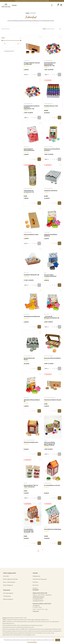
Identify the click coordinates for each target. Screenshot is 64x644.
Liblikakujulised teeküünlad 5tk (32, 317)
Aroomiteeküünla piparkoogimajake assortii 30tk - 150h (29, 531)
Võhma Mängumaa (8, 585)
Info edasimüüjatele (8, 593)
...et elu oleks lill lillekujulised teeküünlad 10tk (52, 317)
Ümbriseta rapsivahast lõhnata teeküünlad (52, 150)
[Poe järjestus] (54, 29)
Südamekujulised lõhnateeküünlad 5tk (29, 150)
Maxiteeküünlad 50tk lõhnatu (29, 359)
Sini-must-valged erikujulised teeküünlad (50, 276)
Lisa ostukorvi (59, 118)
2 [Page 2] (43, 550)
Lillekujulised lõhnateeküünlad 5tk (32, 401)
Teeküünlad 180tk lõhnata (51, 191)
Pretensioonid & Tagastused (40, 579)
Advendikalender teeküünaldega (53, 529)
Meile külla (14, 5)
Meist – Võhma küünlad (9, 582)
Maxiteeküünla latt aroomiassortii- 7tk (29, 191)
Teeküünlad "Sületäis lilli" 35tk (31, 275)
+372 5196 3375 (36, 599)
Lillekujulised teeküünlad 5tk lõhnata (51, 235)
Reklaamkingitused (8, 599)
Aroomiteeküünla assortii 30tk (52, 485)
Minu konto (36, 585)
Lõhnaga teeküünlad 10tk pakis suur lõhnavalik (32, 64)
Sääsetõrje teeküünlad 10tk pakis (53, 400)
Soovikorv (35, 588)
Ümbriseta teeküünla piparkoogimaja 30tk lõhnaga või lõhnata (50, 444)
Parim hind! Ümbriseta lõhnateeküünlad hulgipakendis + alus (50, 64)
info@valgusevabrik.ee (38, 597)
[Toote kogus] (32, 75)
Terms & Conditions (32, 642)
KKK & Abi (35, 582)
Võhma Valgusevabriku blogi (10, 579)
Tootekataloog (7, 596)
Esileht (27, 13)
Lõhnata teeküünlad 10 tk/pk (31, 235)
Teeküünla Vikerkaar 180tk (51, 106)
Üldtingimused (36, 576)
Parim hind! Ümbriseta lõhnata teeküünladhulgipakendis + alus (32, 107)
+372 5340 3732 (36, 601)
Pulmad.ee (5, 618)
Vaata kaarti (36, 611)
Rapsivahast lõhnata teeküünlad (52, 358)
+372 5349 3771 (36, 606)
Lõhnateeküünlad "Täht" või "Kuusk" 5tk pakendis (31, 486)
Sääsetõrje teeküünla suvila (31, 442)
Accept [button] (58, 640)
